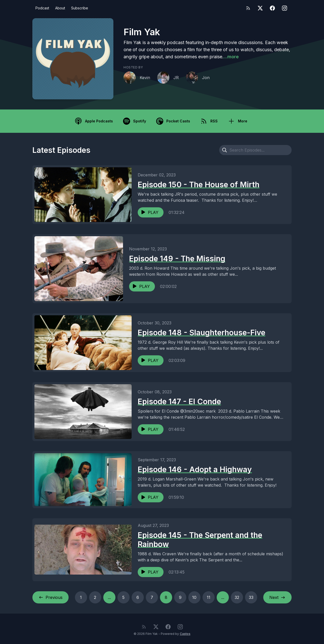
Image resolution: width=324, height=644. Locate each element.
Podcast (42, 8)
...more (231, 57)
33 (251, 597)
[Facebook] (272, 8)
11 (209, 597)
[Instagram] (285, 8)
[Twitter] (260, 8)
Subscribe (80, 8)
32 (237, 597)
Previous (50, 597)
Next (277, 597)
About (60, 8)
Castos (185, 634)
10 (194, 597)
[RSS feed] (248, 8)
